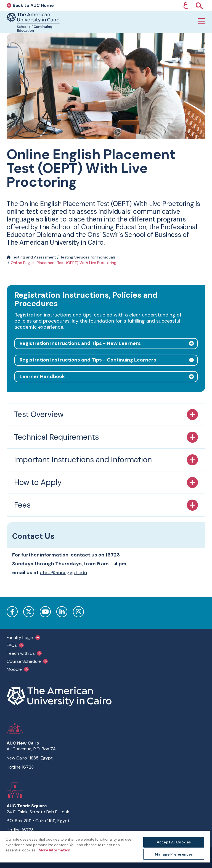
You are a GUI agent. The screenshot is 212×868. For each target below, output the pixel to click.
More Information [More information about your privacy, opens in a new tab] (54, 850)
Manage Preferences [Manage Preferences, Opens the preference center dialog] (174, 854)
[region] (105, 849)
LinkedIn (62, 612)
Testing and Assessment (31, 257)
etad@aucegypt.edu (63, 572)
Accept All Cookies (174, 842)
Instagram (78, 612)
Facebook (12, 612)
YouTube (45, 612)
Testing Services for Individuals (88, 257)
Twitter (29, 612)
